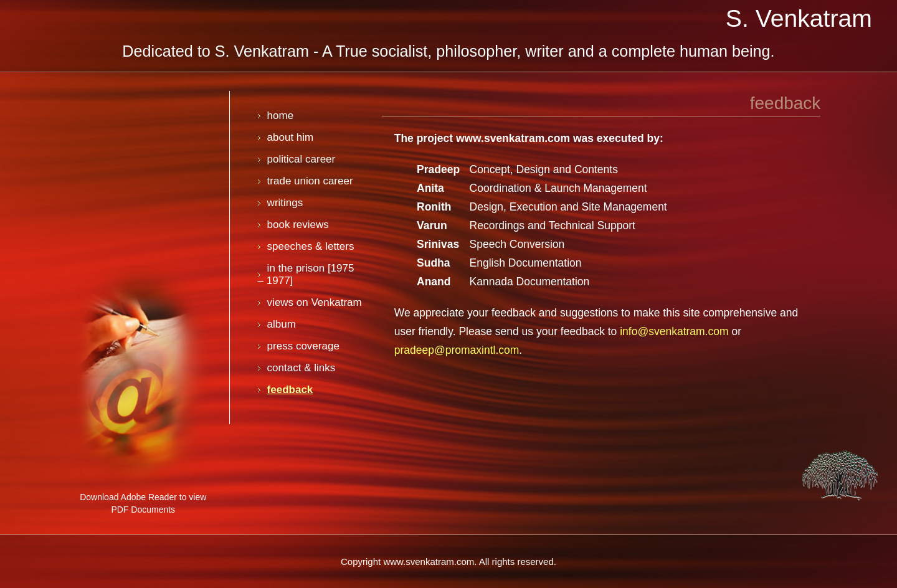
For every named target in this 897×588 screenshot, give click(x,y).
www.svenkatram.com (513, 138)
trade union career (310, 181)
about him (291, 137)
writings (285, 203)
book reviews (298, 225)
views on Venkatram (315, 302)
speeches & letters (311, 246)
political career (301, 159)
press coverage (303, 346)
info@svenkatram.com (674, 331)
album (282, 324)
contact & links (301, 368)
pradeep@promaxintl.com (457, 350)
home (281, 116)
